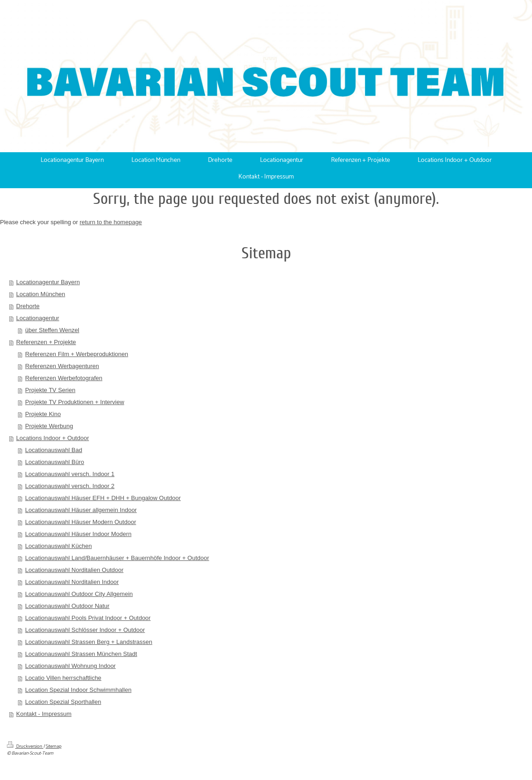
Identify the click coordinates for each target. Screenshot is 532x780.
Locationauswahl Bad (54, 450)
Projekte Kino (43, 414)
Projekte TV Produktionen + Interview (75, 402)
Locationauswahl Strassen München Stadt (81, 654)
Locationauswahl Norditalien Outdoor (74, 570)
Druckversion (25, 747)
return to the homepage (111, 222)
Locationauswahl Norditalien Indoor (72, 582)
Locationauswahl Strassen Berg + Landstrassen (89, 642)
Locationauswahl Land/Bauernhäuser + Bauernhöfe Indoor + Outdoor (117, 558)
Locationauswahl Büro (55, 462)
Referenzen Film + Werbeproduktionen (77, 354)
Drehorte (28, 306)
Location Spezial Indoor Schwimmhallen (79, 690)
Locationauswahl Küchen (59, 546)
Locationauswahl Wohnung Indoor (71, 666)
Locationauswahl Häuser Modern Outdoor (81, 522)
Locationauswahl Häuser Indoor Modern (79, 534)
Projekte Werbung (49, 426)
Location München (41, 294)
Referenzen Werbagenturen (62, 366)
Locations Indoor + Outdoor (53, 438)
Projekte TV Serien (50, 390)
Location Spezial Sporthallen (63, 702)
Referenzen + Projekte (46, 342)
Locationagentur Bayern (48, 282)
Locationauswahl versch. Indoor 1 (70, 474)
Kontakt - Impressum (44, 714)
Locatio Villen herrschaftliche (63, 678)
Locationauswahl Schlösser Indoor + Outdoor (85, 630)
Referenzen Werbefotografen (64, 378)
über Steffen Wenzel (52, 330)
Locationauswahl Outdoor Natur (68, 606)
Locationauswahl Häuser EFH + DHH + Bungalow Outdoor (103, 498)
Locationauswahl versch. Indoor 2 (70, 486)
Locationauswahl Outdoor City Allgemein (79, 594)
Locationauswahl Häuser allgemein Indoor (81, 510)
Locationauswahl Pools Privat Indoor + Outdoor (88, 618)
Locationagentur (38, 318)
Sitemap (53, 747)
